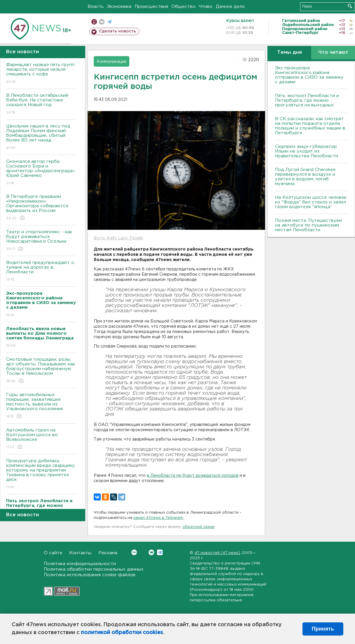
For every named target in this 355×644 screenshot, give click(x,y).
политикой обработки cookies (122, 633)
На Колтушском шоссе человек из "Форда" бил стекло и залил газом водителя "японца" (311, 202)
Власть (96, 7)
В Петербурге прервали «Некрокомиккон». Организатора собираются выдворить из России (41, 208)
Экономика (119, 7)
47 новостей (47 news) (217, 553)
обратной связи (199, 527)
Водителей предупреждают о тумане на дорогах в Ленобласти (41, 271)
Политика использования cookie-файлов (90, 575)
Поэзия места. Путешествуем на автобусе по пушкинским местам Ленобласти (308, 225)
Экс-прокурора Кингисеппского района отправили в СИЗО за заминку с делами (309, 75)
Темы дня (289, 52)
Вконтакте (134, 552)
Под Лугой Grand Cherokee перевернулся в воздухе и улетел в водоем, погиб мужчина (305, 177)
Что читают (333, 52)
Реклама (108, 553)
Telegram (160, 552)
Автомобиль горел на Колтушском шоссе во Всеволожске (41, 439)
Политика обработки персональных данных (94, 569)
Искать (350, 6)
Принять (323, 629)
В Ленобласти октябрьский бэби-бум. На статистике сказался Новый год (41, 104)
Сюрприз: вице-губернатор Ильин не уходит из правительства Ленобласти (307, 151)
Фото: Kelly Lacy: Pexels (118, 238)
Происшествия (151, 7)
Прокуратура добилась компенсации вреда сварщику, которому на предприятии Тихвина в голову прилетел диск (41, 474)
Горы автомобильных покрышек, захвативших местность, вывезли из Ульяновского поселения (41, 406)
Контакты (80, 553)
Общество (183, 7)
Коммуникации (112, 62)
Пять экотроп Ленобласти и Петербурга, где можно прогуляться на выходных (307, 100)
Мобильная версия (94, 22)
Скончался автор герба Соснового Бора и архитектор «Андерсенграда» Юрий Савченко (41, 173)
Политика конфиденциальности (80, 564)
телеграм (109, 22)
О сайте (53, 553)
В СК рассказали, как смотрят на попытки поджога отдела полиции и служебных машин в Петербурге (310, 126)
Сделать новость (118, 31)
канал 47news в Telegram (158, 518)
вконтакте (102, 22)
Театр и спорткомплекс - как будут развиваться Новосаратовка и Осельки (41, 241)
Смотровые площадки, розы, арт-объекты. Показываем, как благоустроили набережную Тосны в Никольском (41, 371)
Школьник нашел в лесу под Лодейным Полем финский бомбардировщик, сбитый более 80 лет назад (41, 137)
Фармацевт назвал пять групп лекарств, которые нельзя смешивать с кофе (41, 74)
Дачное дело (230, 7)
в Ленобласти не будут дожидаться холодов (193, 476)
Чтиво (206, 7)
